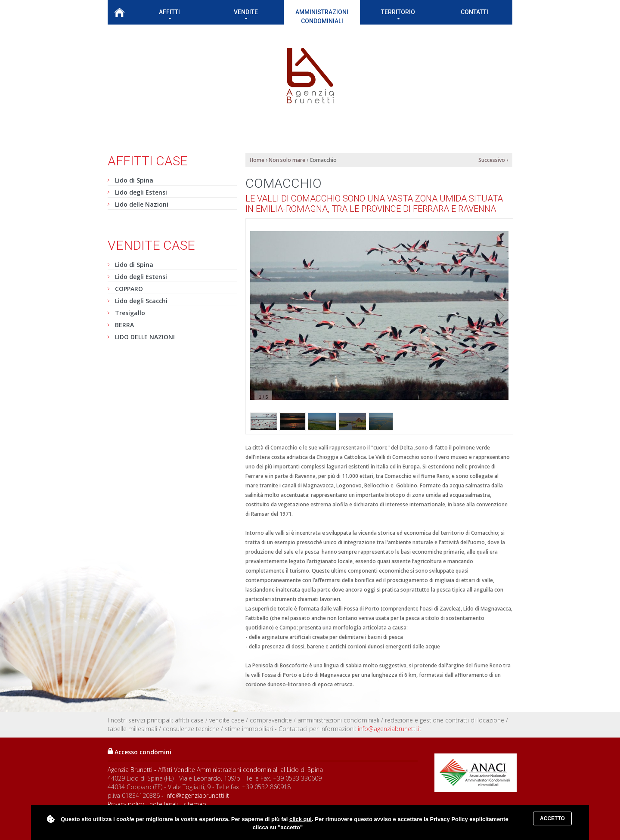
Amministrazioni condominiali (322, 17)
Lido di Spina (134, 180)
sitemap (195, 804)
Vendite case (151, 245)
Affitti (169, 14)
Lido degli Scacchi (141, 301)
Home (119, 12)
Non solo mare (287, 160)
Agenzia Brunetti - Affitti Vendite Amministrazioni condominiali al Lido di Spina (215, 770)
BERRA (124, 325)
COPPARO (129, 289)
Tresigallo (130, 313)
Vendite (246, 14)
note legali (164, 804)
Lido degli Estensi (141, 192)
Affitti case (148, 161)
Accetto (552, 818)
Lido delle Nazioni (142, 204)
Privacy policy (126, 804)
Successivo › (493, 160)
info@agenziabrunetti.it (390, 729)
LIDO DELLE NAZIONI (145, 337)
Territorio (398, 14)
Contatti (474, 12)
